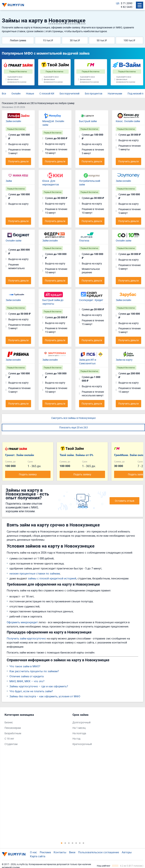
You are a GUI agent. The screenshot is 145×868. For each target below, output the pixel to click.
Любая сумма (18, 40)
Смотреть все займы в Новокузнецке (73, 418)
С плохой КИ (47, 93)
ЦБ (118, 3)
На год (76, 739)
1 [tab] (62, 843)
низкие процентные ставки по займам (35, 573)
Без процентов (94, 93)
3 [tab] (69, 843)
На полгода (79, 733)
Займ (9, 181)
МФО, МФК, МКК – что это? (27, 681)
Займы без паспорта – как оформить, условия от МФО (45, 696)
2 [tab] (65, 843)
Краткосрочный (82, 744)
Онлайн (16, 93)
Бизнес (9, 722)
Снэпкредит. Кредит (91, 300)
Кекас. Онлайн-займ (128, 121)
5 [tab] (76, 843)
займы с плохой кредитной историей (52, 578)
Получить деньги (18, 161)
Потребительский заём (90, 183)
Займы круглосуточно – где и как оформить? (39, 686)
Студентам (11, 744)
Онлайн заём (123, 240)
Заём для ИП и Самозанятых (88, 361)
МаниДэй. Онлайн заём (53, 123)
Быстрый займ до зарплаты (53, 302)
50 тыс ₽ (102, 40)
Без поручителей (70, 93)
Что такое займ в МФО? (25, 666)
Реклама (45, 852)
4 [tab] (72, 843)
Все (4, 93)
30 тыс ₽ (75, 40)
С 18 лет (9, 739)
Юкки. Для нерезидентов (51, 183)
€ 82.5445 (127, 7)
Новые (30, 93)
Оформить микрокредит (22, 622)
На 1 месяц (79, 728)
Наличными (115, 93)
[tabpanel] (37, 730)
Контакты (60, 852)
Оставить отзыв (125, 501)
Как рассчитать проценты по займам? (34, 671)
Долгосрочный (81, 722)
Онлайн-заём (13, 240)
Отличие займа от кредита (27, 676)
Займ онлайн (13, 121)
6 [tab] (80, 843)
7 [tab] (83, 843)
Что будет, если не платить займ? (31, 691)
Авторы (127, 852)
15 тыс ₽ (48, 40)
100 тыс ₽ (129, 40)
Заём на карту (124, 360)
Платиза (84, 240)
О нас (34, 852)
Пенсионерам (13, 728)
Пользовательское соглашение (99, 852)
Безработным (13, 733)
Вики (72, 852)
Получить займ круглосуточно (26, 638)
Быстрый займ (88, 121)
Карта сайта (38, 856)
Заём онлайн (123, 181)
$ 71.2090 (127, 3)
